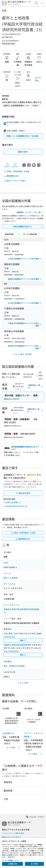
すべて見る (38, 79)
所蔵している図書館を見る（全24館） (23, 136)
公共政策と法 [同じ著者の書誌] (8, 733)
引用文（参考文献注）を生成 (17, 171)
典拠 (23, 640)
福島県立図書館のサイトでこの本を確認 (25, 279)
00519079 (9, 637)
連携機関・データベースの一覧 (30, 212)
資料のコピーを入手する (11, 837)
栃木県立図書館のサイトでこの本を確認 (25, 303)
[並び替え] (12, 234)
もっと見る (14, 747)
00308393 (13, 651)
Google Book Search (16, 506)
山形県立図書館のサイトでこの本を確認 (25, 259)
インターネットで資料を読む (13, 833)
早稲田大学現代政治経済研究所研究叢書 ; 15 (22, 611)
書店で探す (23, 152)
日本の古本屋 (13, 502)
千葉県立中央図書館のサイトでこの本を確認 (25, 324)
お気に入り (7, 165)
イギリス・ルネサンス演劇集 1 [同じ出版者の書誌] (33, 735)
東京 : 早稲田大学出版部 (14, 666)
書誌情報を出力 (11, 176)
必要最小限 (13, 864)
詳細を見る (11, 857)
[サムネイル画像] (12, 721)
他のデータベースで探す (15, 181)
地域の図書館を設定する (28, 227)
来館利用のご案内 (36, 386)
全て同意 (34, 864)
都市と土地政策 (10, 578)
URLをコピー (15, 165)
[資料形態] (31, 234)
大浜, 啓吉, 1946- (11, 633)
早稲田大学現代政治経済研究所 (17, 645)
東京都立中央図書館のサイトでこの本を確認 (25, 347)
